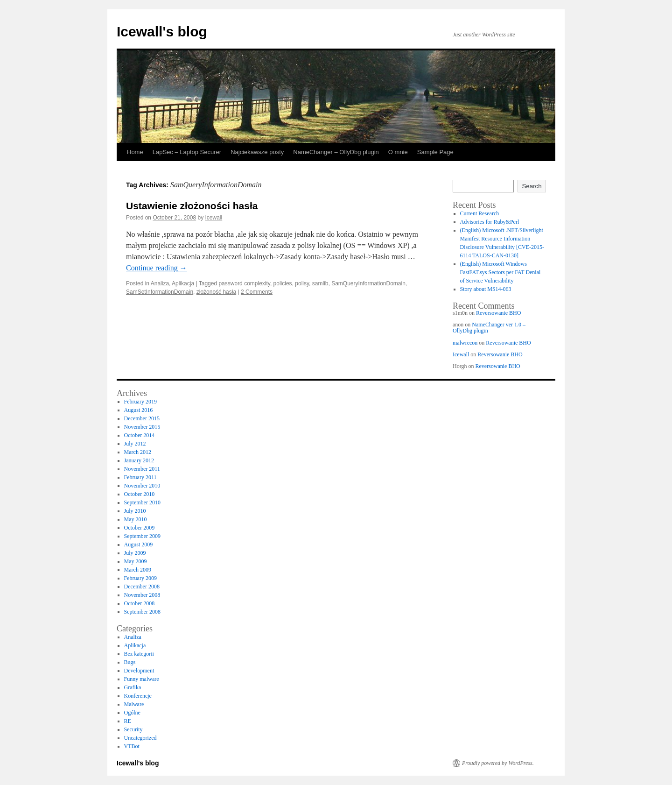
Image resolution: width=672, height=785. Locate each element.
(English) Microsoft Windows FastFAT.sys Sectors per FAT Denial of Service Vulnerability (500, 272)
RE (128, 721)
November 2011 (142, 469)
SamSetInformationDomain (160, 292)
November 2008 (142, 595)
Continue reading (157, 268)
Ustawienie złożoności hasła (192, 206)
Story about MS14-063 (486, 289)
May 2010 (136, 519)
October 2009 (140, 528)
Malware (134, 704)
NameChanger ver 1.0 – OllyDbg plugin (489, 328)
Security (133, 729)
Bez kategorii (139, 654)
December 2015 (142, 418)
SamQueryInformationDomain (368, 283)
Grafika (133, 687)
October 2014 (140, 435)
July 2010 (135, 511)
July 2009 (135, 553)
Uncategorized (140, 738)
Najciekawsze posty (257, 152)
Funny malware (142, 679)
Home (135, 152)
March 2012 (138, 452)
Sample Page (435, 152)
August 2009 (139, 545)
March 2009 (138, 570)
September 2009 (142, 536)
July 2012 (135, 444)
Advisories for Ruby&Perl (490, 222)
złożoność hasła (216, 292)
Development (139, 671)
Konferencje (138, 696)
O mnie (398, 152)
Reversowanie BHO (498, 313)
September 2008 (142, 612)
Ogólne (132, 713)
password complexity (244, 283)
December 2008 (142, 587)
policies (283, 283)
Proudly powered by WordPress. (498, 763)
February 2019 (140, 402)
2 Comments (257, 292)
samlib (320, 283)
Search (532, 186)
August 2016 (139, 410)
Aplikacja (183, 283)
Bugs (130, 662)
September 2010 (142, 502)
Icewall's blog (162, 32)
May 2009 (136, 561)
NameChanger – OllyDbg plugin (336, 152)
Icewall (214, 218)
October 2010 (140, 494)
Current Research (480, 213)
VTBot (132, 746)
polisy (302, 283)
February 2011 (140, 477)
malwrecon (465, 343)
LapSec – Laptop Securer (187, 152)
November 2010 (142, 486)
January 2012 (139, 460)
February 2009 (140, 578)
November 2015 (142, 427)
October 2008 (140, 603)
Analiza (160, 283)
